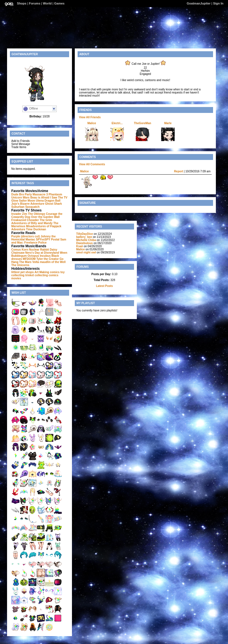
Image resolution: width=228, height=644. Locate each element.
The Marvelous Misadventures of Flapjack (36, 225)
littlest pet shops (22, 272)
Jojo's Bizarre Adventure (28, 204)
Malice (92, 123)
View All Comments (92, 164)
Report (179, 171)
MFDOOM (29, 259)
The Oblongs (37, 214)
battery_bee (84, 237)
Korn (25, 250)
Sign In (218, 3)
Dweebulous (85, 243)
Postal (55, 239)
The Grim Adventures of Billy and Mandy (32, 222)
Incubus (45, 256)
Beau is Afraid (40, 198)
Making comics (49, 272)
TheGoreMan (142, 123)
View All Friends (90, 117)
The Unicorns (20, 265)
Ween (64, 253)
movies (16, 278)
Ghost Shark (53, 204)
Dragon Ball (52, 201)
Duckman (40, 229)
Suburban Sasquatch (25, 207)
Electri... (117, 123)
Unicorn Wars (20, 198)
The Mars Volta (29, 262)
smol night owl (86, 252)
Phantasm (55, 194)
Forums (35, 3)
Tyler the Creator (48, 259)
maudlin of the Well (53, 262)
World (47, 3)
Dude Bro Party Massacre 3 (30, 194)
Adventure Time (22, 229)
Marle (168, 123)
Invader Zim (19, 214)
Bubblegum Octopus (25, 256)
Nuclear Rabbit (39, 250)
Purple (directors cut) (26, 236)
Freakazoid (19, 220)
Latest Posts (104, 286)
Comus (16, 250)
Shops (22, 3)
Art (36, 272)
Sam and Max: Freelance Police (39, 241)
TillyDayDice (85, 234)
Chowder (33, 220)
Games (59, 3)
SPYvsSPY (43, 239)
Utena (40, 201)
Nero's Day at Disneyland (42, 253)
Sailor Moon (27, 201)
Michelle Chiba (86, 240)
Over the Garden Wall (45, 217)
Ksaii (80, 246)
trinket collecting (36, 275)
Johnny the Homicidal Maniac (33, 238)
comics (53, 275)
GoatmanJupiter (199, 3)
